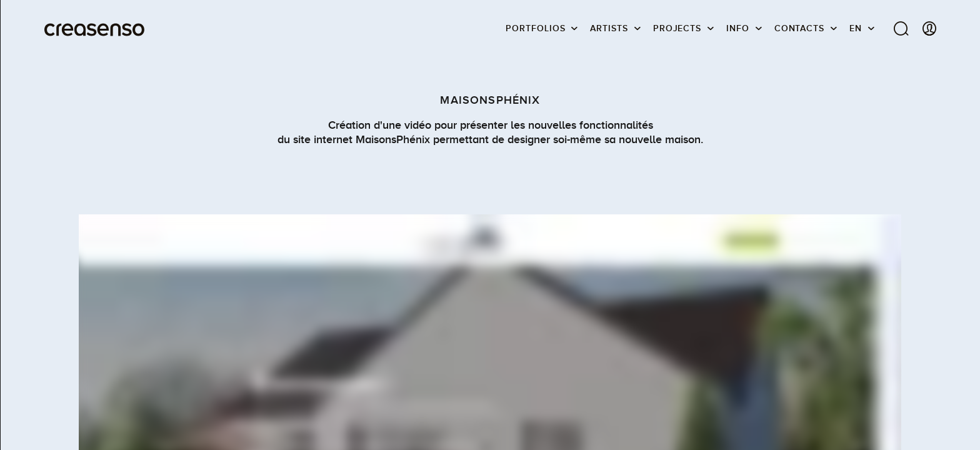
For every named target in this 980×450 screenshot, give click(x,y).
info (738, 28)
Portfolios (535, 28)
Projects (677, 28)
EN (856, 28)
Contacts (799, 28)
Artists (609, 28)
